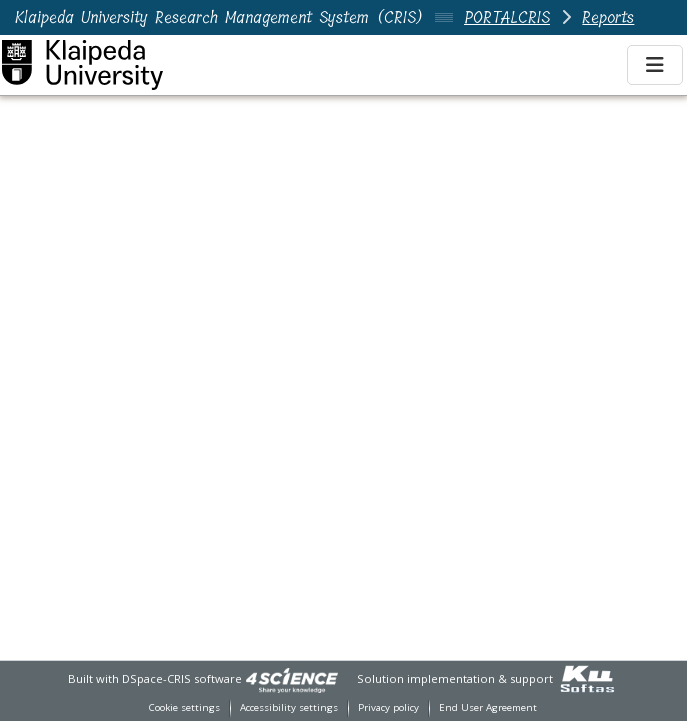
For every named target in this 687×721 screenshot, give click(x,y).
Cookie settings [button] (184, 707)
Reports (608, 17)
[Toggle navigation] (655, 65)
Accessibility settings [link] (289, 707)
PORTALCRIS (507, 17)
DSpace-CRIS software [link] (182, 678)
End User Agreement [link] (488, 707)
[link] (292, 678)
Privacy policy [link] (388, 707)
